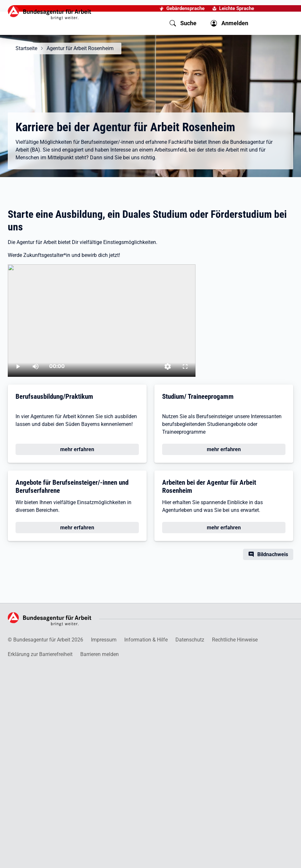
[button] (183, 23)
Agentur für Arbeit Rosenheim (80, 48)
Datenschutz (190, 640)
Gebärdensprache (185, 8)
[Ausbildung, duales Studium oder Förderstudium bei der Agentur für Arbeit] (102, 321)
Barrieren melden (100, 654)
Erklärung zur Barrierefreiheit (40, 654)
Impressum (104, 640)
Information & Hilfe (146, 640)
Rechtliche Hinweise (235, 640)
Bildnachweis (273, 554)
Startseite (26, 48)
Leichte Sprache (237, 8)
